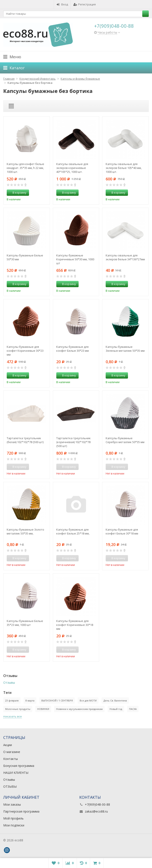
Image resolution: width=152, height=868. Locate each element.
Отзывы (9, 683)
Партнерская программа (21, 811)
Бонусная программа (19, 766)
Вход (62, 4)
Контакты (11, 759)
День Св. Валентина (115, 700)
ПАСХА (133, 709)
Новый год (116, 709)
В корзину (17, 193)
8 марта (30, 700)
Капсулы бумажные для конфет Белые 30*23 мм (73, 349)
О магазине (12, 752)
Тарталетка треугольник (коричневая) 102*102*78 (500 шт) (74, 442)
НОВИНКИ (43, 709)
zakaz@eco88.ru (96, 811)
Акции (8, 745)
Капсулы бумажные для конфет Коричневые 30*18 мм (75, 625)
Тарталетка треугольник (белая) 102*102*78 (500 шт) (25, 440)
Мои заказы (12, 804)
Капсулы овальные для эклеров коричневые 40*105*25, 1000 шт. (72, 168)
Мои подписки (14, 825)
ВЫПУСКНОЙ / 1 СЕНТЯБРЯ (57, 700)
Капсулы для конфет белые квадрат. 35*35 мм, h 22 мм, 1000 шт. (25, 168)
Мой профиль (13, 818)
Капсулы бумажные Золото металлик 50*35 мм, (25, 531)
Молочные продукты (18, 709)
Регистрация (85, 4)
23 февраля (12, 700)
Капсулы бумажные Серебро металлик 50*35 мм (125, 440)
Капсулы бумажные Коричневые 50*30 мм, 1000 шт (75, 259)
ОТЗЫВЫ (10, 786)
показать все (13, 716)
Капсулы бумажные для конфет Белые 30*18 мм (122, 531)
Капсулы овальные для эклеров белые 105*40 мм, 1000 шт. (124, 168)
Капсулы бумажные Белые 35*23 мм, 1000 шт (25, 623)
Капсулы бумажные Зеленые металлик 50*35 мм (125, 349)
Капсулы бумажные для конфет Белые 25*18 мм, (73, 531)
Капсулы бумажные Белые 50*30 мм (25, 257)
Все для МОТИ (88, 700)
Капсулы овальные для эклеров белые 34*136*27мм (125, 257)
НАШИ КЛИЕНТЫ (16, 773)
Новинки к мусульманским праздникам (79, 709)
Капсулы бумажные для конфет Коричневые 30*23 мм (25, 351)
